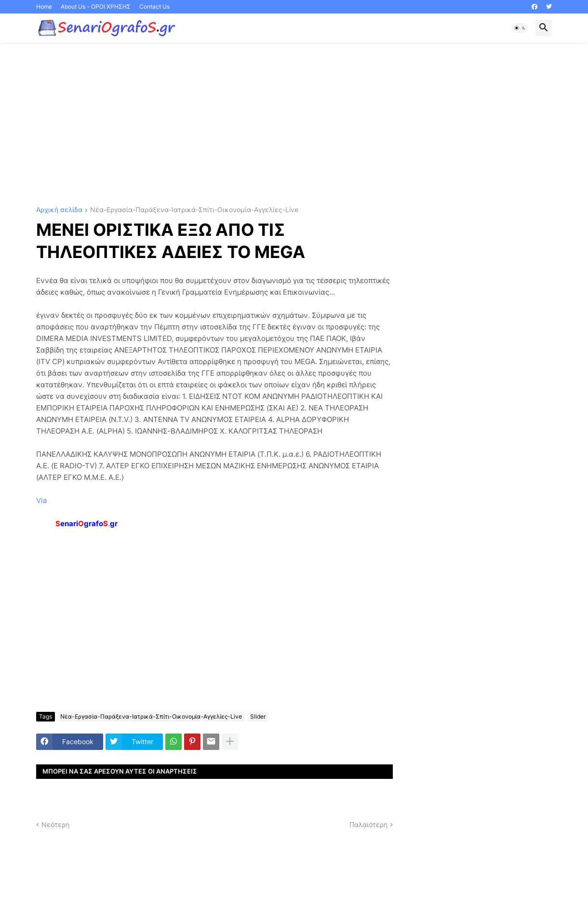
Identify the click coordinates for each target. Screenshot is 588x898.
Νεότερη (55, 824)
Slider (258, 716)
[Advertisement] (294, 124)
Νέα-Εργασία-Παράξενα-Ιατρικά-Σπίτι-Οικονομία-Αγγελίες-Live (194, 210)
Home (44, 7)
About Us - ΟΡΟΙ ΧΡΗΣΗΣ (96, 7)
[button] (520, 28)
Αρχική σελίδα (59, 210)
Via (41, 500)
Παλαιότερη (368, 824)
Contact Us (154, 7)
